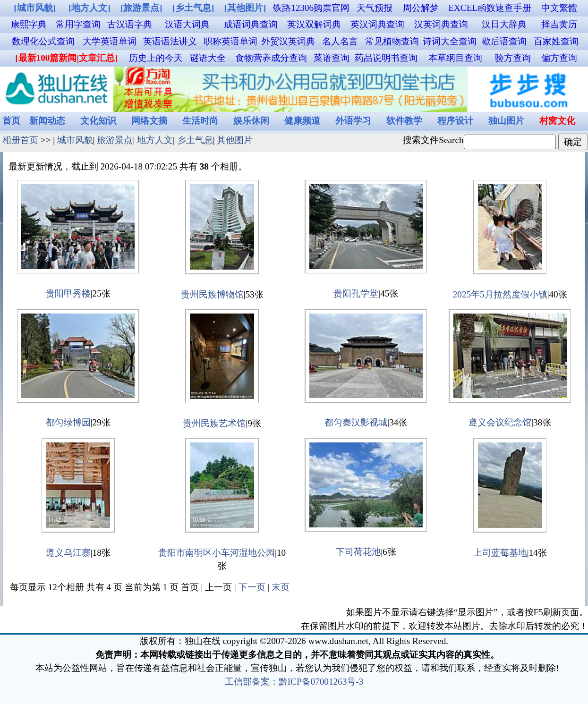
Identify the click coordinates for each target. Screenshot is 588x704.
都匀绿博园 (68, 422)
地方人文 (155, 140)
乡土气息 (195, 140)
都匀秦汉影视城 (356, 422)
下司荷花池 (358, 552)
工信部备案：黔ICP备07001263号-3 (294, 682)
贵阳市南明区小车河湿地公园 (217, 553)
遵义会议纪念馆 (500, 422)
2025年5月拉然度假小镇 (500, 294)
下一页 (252, 587)
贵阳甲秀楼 (68, 293)
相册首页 (20, 140)
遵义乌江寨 (68, 553)
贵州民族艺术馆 (214, 423)
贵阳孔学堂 (356, 293)
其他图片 (235, 140)
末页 (281, 587)
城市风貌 (75, 140)
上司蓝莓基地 (500, 553)
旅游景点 (115, 140)
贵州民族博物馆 (212, 294)
